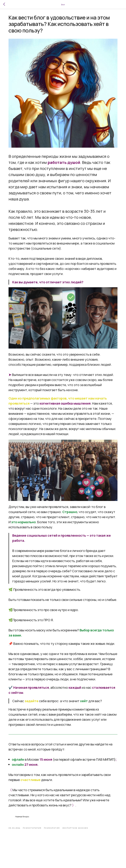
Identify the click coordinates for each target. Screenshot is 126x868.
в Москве (34, 777)
